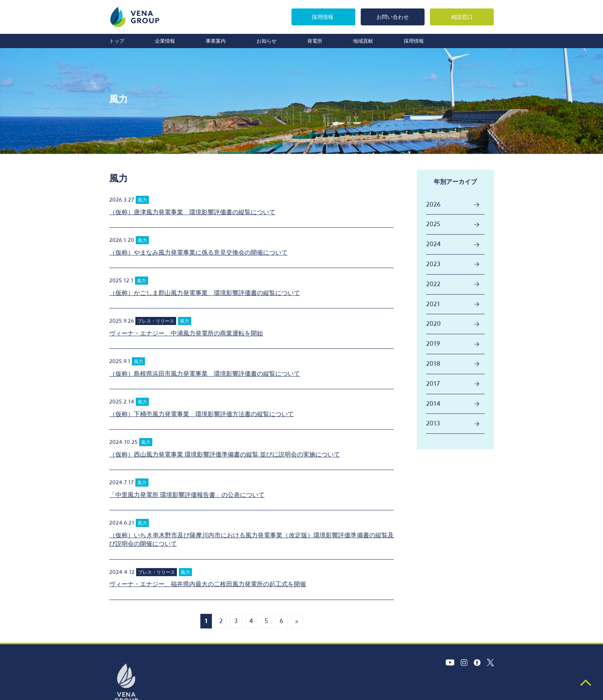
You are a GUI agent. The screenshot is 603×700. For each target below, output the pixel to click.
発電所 (315, 41)
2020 (433, 324)
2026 (433, 205)
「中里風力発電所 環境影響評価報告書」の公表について (187, 495)
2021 (433, 304)
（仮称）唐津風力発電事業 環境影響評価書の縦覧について (192, 212)
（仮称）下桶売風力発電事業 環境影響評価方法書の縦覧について (202, 414)
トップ (117, 41)
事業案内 (216, 41)
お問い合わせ (393, 17)
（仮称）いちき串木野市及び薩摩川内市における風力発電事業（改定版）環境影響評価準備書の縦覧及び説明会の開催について (252, 540)
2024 (433, 244)
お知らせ (267, 41)
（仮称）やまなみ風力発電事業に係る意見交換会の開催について (198, 253)
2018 (433, 364)
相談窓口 (462, 17)
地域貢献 (363, 41)
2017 (433, 384)
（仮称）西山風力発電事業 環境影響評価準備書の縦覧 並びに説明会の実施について (225, 455)
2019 (433, 344)
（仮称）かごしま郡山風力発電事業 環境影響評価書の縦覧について (205, 293)
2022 (433, 284)
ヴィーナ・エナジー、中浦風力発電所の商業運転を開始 (186, 333)
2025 (433, 224)
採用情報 (323, 17)
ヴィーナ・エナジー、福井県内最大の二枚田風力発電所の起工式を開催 (208, 584)
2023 (433, 264)
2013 (433, 423)
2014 (433, 404)
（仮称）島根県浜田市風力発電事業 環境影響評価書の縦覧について (205, 374)
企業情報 (165, 41)
